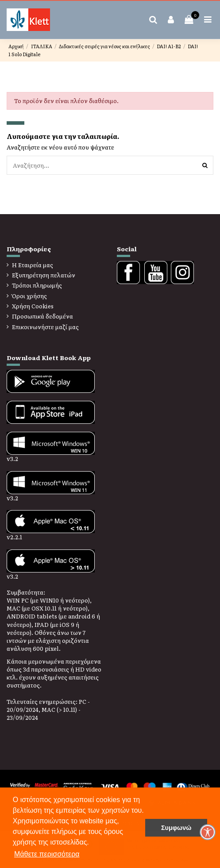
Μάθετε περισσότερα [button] (47, 854)
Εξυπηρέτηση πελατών (44, 275)
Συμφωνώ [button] (176, 828)
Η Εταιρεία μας (33, 265)
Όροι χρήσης (29, 296)
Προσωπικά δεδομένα (42, 316)
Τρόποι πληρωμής (37, 285)
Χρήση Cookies (33, 306)
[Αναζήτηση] (205, 165)
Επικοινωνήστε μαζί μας (45, 327)
